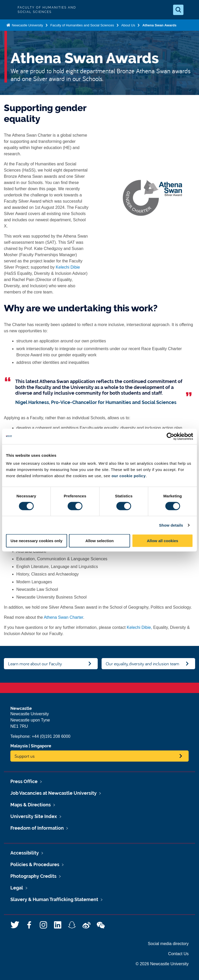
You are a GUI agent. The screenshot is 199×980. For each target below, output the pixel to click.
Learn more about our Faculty (35, 664)
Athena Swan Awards (159, 25)
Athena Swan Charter (63, 617)
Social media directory (168, 944)
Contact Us (178, 954)
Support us (25, 756)
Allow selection (99, 541)
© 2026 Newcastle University (162, 964)
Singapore (41, 746)
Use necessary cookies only (37, 541)
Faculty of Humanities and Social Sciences (82, 25)
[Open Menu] (191, 10)
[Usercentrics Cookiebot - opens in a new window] (170, 436)
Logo (8, 10)
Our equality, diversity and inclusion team (143, 664)
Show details (171, 525)
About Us (128, 25)
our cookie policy (129, 476)
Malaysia (19, 746)
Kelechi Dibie (68, 267)
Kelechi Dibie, (139, 627)
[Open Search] (178, 10)
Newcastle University (27, 25)
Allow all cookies (163, 541)
